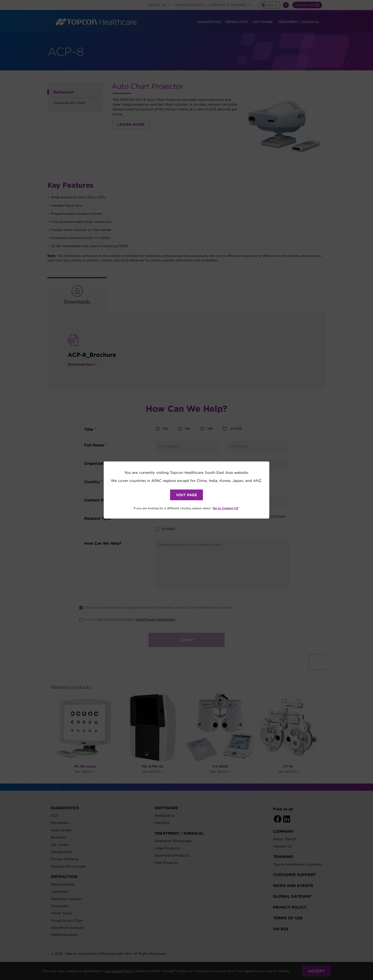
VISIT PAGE (186, 495)
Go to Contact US (226, 508)
